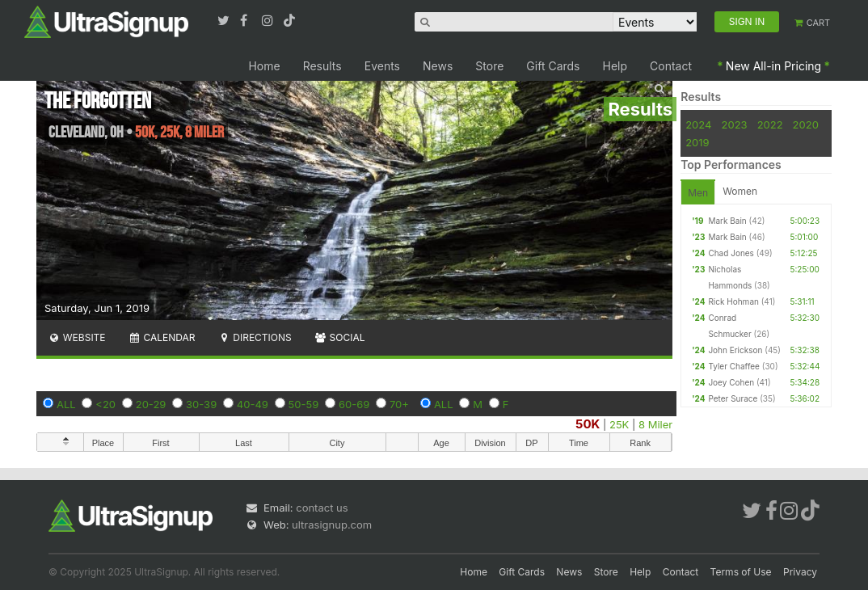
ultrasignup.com (332, 525)
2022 (770, 124)
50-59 (304, 404)
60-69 (354, 404)
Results (322, 66)
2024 (698, 124)
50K (588, 424)
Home (264, 66)
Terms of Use (741, 572)
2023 (735, 124)
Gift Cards (553, 66)
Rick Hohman (733, 301)
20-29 (151, 404)
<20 (105, 404)
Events (382, 66)
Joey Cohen (731, 382)
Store (489, 66)
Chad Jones (731, 253)
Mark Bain (727, 221)
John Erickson (735, 350)
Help (615, 66)
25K (619, 424)
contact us (322, 508)
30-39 (201, 404)
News (438, 66)
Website (77, 337)
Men (698, 193)
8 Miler (655, 424)
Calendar (162, 337)
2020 (806, 124)
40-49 (253, 404)
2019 (697, 142)
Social (340, 337)
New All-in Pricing (773, 66)
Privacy (800, 572)
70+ (399, 404)
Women (740, 191)
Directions (254, 337)
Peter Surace (733, 398)
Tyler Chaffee (734, 366)
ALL (66, 404)
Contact (671, 66)
